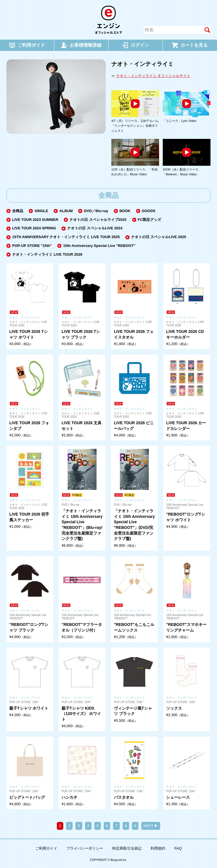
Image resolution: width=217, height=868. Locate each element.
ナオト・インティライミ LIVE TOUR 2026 (47, 254)
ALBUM (66, 211)
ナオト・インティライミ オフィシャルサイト (153, 76)
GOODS (149, 211)
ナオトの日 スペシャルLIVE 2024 (95, 228)
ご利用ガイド (46, 848)
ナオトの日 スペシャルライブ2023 (98, 220)
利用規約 (158, 848)
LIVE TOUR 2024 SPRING (34, 228)
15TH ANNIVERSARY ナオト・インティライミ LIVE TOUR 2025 (66, 237)
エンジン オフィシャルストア (108, 20)
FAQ (178, 848)
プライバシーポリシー (85, 848)
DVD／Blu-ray (96, 211)
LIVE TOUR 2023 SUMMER (35, 220)
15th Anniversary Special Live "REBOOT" (99, 246)
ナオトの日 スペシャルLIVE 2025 (159, 237)
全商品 (18, 211)
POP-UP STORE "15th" (32, 246)
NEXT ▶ (151, 826)
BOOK (125, 211)
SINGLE (41, 211)
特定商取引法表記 (127, 848)
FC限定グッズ (149, 220)
